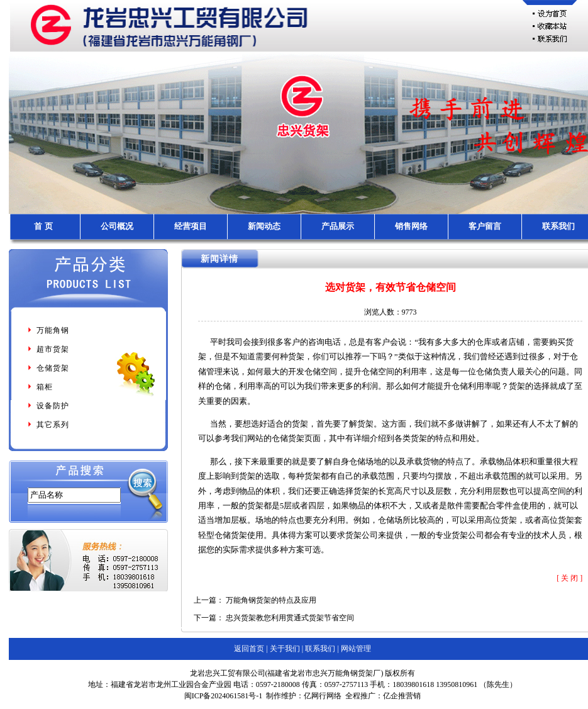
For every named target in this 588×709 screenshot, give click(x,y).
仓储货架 (48, 368)
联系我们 (558, 226)
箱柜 (40, 387)
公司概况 (117, 226)
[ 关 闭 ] (569, 578)
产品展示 (338, 226)
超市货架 (48, 349)
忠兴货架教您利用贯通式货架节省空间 (290, 618)
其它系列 (48, 425)
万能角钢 (48, 330)
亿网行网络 (323, 696)
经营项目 (191, 226)
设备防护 (48, 406)
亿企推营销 (402, 696)
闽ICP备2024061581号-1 (224, 696)
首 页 (43, 226)
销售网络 (411, 226)
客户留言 (485, 226)
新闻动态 (264, 226)
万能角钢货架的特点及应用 (271, 600)
